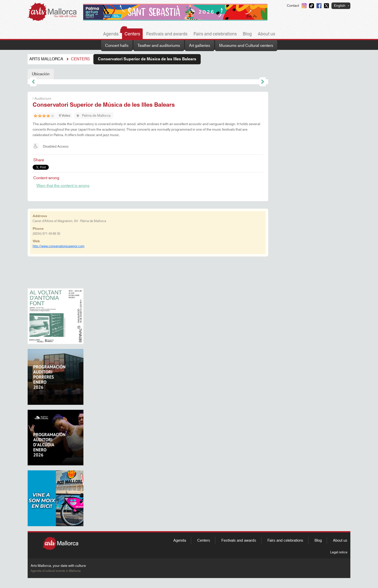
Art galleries (200, 46)
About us (266, 34)
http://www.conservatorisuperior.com (59, 246)
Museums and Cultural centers (246, 46)
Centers (132, 34)
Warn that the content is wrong (63, 186)
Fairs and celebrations (215, 34)
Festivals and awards (167, 34)
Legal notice (339, 552)
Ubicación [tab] (41, 74)
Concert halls (117, 46)
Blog (247, 34)
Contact (293, 6)
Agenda (111, 34)
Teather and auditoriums (159, 46)
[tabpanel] (148, 82)
